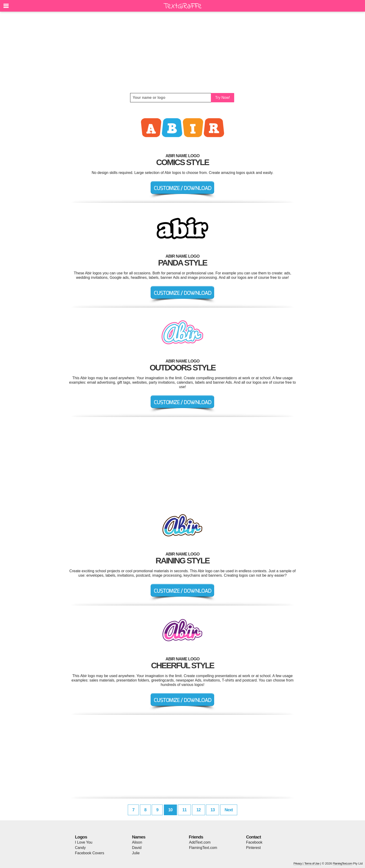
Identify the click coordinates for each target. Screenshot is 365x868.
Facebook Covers (90, 853)
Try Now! (222, 98)
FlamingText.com (203, 848)
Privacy (298, 863)
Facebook (254, 842)
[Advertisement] (182, 52)
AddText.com (200, 842)
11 (184, 810)
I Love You (84, 842)
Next (229, 810)
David (137, 848)
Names (139, 837)
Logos (81, 837)
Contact (253, 837)
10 (170, 810)
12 (199, 810)
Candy (80, 848)
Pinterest (253, 848)
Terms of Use (312, 863)
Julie (136, 853)
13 (213, 810)
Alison (137, 842)
